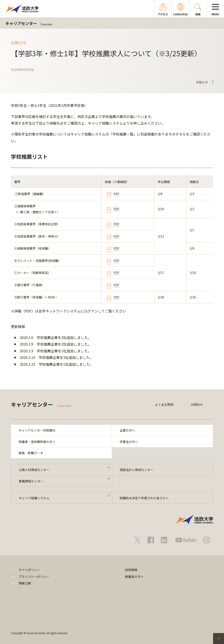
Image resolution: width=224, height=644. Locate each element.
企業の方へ (127, 430)
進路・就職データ (31, 453)
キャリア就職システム (34, 498)
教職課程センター (31, 481)
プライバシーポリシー (34, 577)
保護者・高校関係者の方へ (37, 442)
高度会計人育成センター (137, 470)
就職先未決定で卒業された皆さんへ (144, 498)
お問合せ (197, 404)
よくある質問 (164, 404)
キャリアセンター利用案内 (37, 430)
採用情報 (131, 570)
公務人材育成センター (34, 470)
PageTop (219, 639)
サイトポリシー (29, 570)
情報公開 (25, 583)
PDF (116, 194)
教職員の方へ (134, 577)
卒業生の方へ (129, 442)
